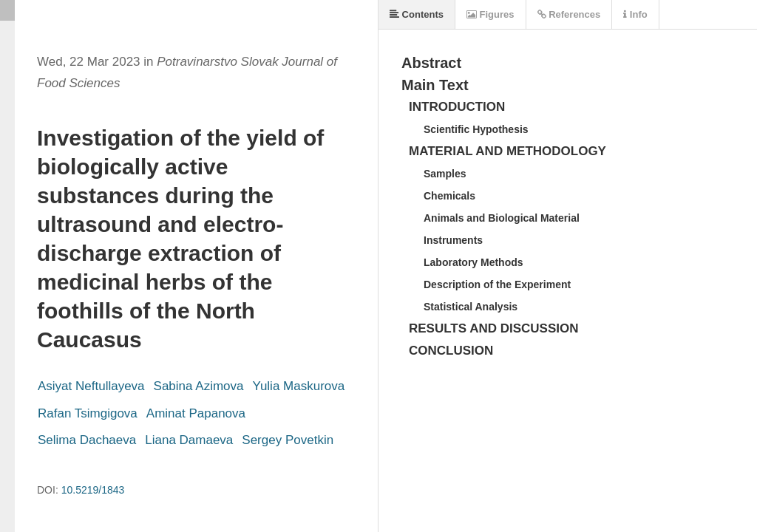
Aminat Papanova (196, 413)
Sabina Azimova (199, 386)
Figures (490, 14)
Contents (417, 14)
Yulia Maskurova (298, 386)
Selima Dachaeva (87, 440)
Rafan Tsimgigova (88, 413)
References (569, 14)
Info (635, 14)
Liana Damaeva (189, 440)
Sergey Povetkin (288, 440)
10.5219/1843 (93, 490)
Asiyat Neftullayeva (91, 386)
